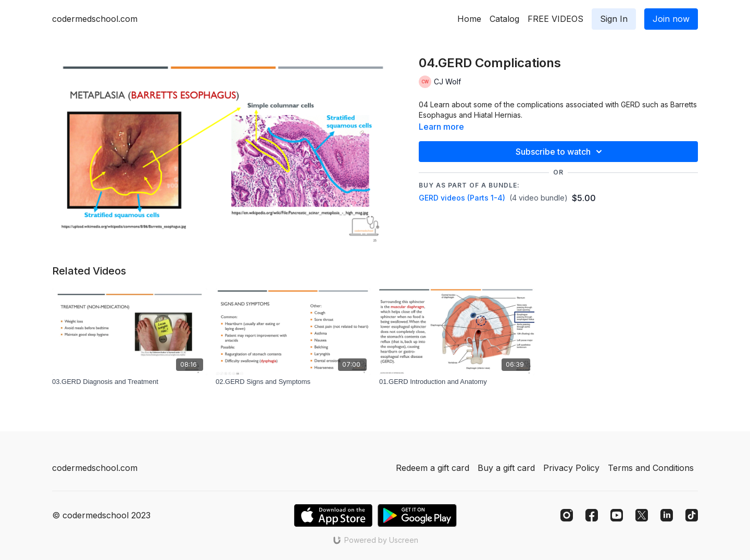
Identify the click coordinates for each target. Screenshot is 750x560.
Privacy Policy (571, 468)
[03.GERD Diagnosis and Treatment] (130, 382)
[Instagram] (567, 515)
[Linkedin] (667, 515)
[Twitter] (642, 515)
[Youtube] (617, 515)
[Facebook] (592, 515)
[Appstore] (333, 515)
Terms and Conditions (651, 468)
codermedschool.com (95, 19)
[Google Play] (417, 515)
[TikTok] (692, 515)
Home (469, 19)
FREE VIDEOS (555, 19)
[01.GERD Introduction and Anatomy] (457, 382)
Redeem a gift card (433, 468)
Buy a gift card (506, 468)
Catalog (504, 19)
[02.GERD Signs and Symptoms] (293, 382)
